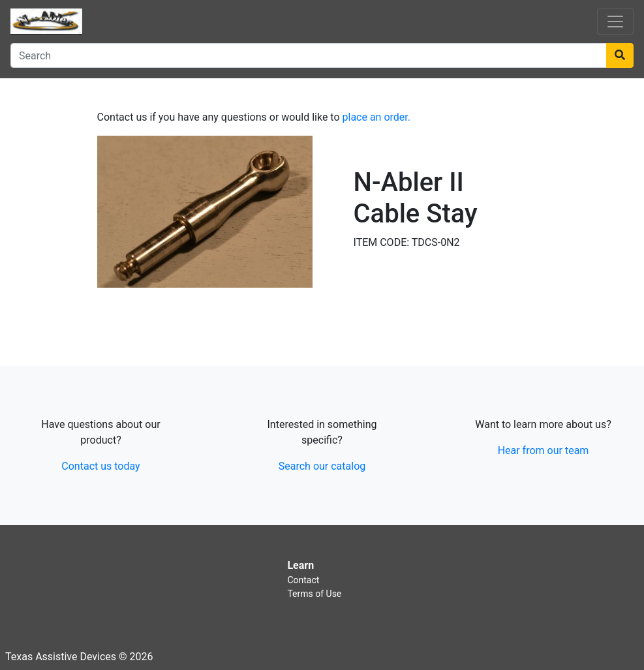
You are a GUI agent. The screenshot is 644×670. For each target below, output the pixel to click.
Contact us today (100, 466)
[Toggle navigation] (615, 22)
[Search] (309, 55)
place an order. (377, 117)
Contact (303, 580)
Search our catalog (322, 466)
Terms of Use (314, 594)
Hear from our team (544, 450)
